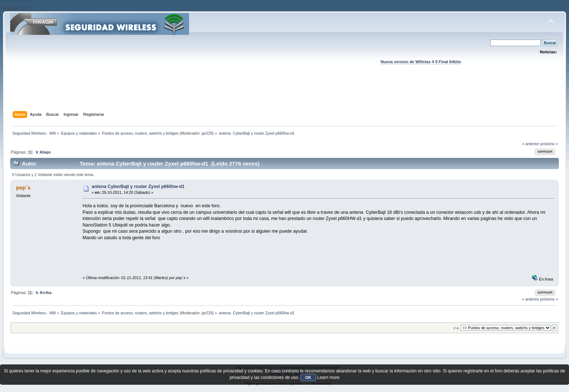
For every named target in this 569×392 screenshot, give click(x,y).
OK (308, 377)
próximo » (549, 144)
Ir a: (457, 328)
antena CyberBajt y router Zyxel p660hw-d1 (138, 187)
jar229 (207, 133)
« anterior (530, 144)
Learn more (328, 377)
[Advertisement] (284, 95)
